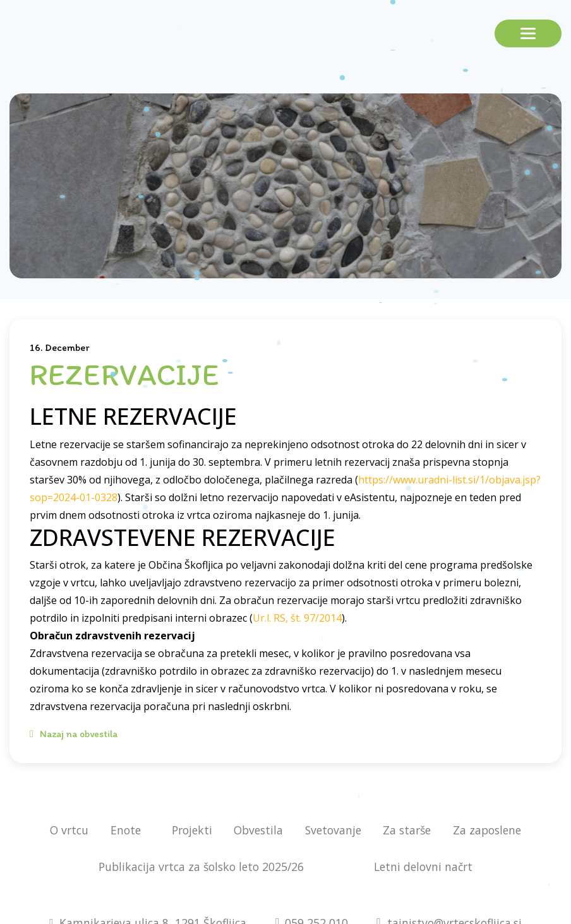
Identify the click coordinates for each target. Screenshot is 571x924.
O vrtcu (69, 830)
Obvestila (258, 830)
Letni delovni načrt (423, 867)
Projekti (192, 830)
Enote (126, 830)
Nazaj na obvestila (74, 734)
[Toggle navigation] (528, 33)
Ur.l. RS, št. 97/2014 (297, 618)
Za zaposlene (487, 830)
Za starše (407, 830)
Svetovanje (333, 830)
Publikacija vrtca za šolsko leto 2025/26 (201, 867)
